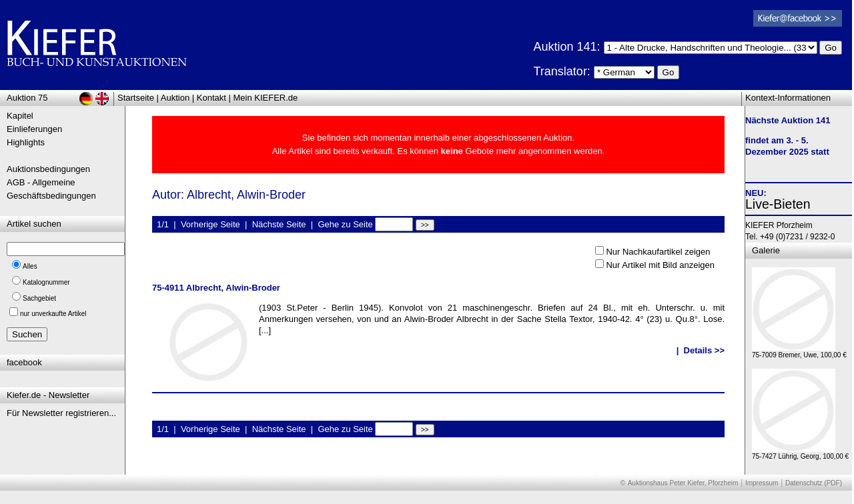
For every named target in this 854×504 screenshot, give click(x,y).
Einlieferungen (34, 129)
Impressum (762, 483)
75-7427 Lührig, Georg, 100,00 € (800, 453)
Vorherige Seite (210, 224)
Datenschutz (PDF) (814, 483)
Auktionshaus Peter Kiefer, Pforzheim (683, 483)
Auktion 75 (27, 98)
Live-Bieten (778, 204)
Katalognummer (46, 282)
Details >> (704, 350)
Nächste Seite (279, 224)
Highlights (26, 142)
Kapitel (20, 116)
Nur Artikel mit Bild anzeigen (660, 265)
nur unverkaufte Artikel (53, 314)
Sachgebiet (39, 298)
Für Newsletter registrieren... (61, 413)
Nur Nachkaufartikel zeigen (658, 252)
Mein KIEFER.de (266, 98)
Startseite (136, 98)
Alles (30, 266)
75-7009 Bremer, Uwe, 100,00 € (799, 352)
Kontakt (211, 98)
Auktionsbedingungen (48, 169)
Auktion (175, 98)
